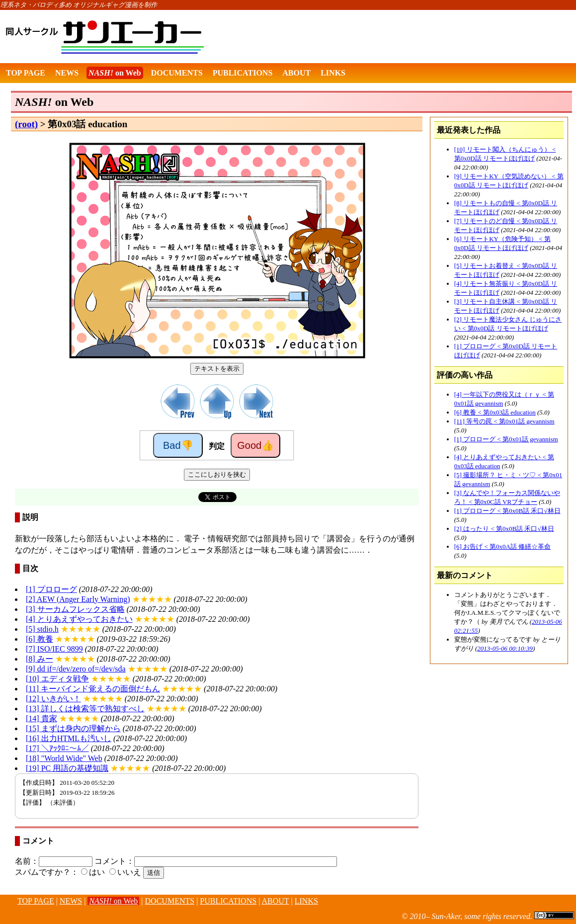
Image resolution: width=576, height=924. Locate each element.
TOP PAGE (26, 73)
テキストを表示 (217, 369)
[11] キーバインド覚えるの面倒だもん (93, 689)
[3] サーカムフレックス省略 (75, 609)
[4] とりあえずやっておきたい (79, 619)
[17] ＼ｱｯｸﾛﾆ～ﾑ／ (57, 748)
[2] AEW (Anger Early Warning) (78, 599)
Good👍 (255, 445)
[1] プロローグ (51, 589)
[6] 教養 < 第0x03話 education (495, 412)
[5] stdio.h (42, 629)
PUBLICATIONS (243, 73)
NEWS (67, 73)
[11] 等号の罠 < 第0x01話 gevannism (504, 421)
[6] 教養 (40, 639)
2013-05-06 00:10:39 (505, 648)
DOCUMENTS (177, 73)
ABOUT (296, 73)
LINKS (333, 73)
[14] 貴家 (41, 718)
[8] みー (40, 659)
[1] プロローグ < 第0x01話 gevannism (506, 439)
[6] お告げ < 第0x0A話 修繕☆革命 (502, 546)
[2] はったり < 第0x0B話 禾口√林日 (504, 529)
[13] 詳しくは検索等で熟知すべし (85, 709)
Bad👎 (178, 445)
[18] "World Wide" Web (64, 758)
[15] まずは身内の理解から (73, 728)
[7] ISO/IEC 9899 (54, 649)
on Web (115, 73)
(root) (26, 124)
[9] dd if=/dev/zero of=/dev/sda (76, 669)
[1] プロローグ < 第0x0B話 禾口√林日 (507, 511)
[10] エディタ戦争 (57, 679)
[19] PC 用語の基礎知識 (67, 768)
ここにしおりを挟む (217, 474)
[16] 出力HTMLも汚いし (69, 738)
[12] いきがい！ (53, 699)
